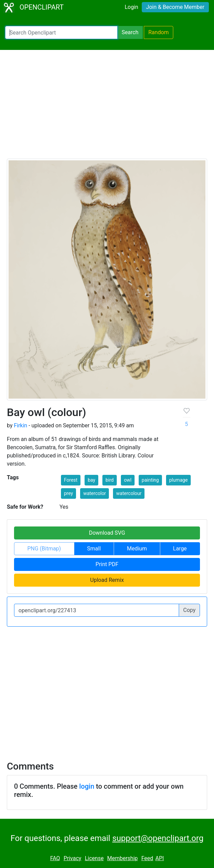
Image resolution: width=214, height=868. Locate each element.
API (160, 858)
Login (131, 7)
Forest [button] (71, 480)
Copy (189, 610)
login (87, 786)
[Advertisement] (107, 107)
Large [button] (180, 549)
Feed (147, 858)
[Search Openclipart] (61, 32)
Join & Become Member (175, 7)
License (94, 858)
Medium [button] (137, 549)
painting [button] (150, 480)
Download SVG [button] (107, 533)
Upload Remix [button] (107, 580)
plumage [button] (178, 480)
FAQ (55, 858)
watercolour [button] (129, 493)
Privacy (73, 858)
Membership (122, 858)
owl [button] (128, 480)
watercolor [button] (95, 493)
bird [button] (110, 480)
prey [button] (68, 493)
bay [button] (91, 480)
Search (130, 32)
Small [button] (94, 549)
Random (159, 32)
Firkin (20, 425)
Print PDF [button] (107, 564)
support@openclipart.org (158, 838)
